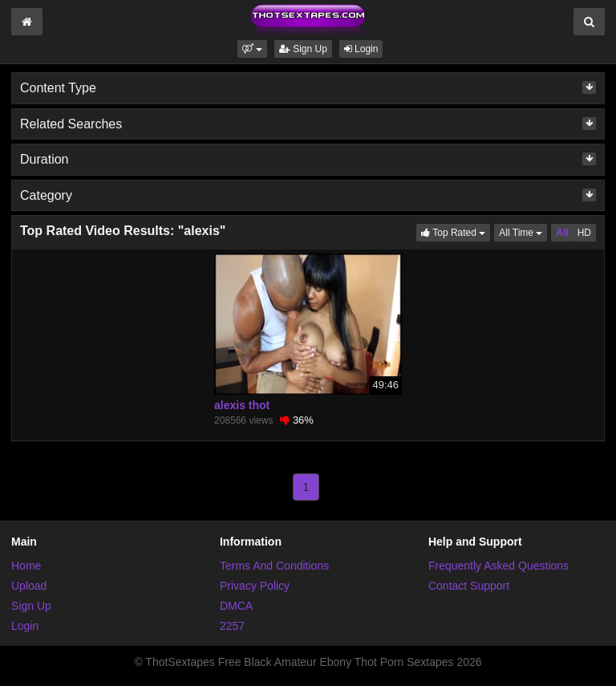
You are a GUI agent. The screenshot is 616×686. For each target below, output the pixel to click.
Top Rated (456, 231)
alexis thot (242, 405)
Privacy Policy (255, 586)
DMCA (236, 606)
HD (584, 233)
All (562, 233)
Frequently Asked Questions (498, 566)
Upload (29, 586)
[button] (252, 49)
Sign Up (303, 49)
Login (361, 49)
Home (26, 566)
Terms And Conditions (274, 566)
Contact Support (469, 586)
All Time (523, 231)
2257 (232, 626)
